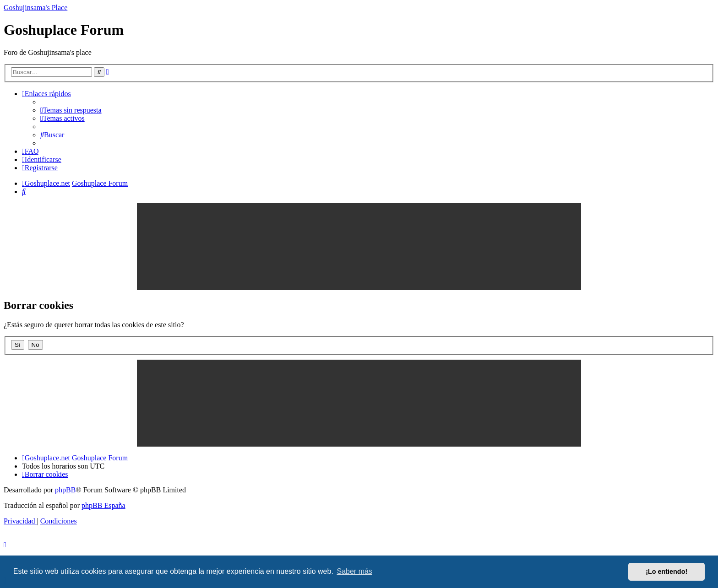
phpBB (65, 490)
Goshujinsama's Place (35, 8)
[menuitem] (71, 110)
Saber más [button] (355, 571)
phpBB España (103, 505)
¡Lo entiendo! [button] (666, 572)
